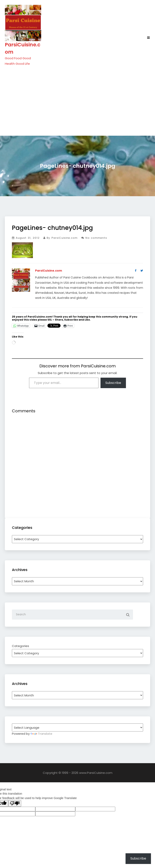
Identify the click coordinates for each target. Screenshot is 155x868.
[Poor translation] (15, 803)
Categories (20, 646)
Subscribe (113, 383)
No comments (94, 238)
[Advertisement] (77, 101)
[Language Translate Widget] (77, 727)
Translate (41, 734)
